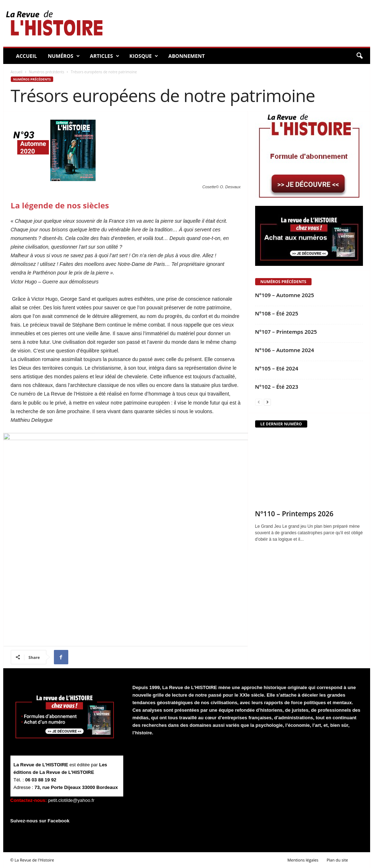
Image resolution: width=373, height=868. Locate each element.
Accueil (27, 56)
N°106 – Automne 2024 (285, 350)
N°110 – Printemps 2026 (294, 514)
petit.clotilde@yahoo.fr (71, 800)
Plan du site (337, 860)
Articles (105, 56)
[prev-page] (259, 402)
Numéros (64, 56)
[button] (359, 56)
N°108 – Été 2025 (277, 313)
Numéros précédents (46, 72)
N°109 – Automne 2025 (285, 295)
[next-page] (267, 402)
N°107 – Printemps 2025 (286, 332)
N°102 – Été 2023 (277, 387)
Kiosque (144, 56)
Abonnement (186, 56)
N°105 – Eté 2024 (277, 368)
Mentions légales (303, 860)
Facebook (59, 821)
